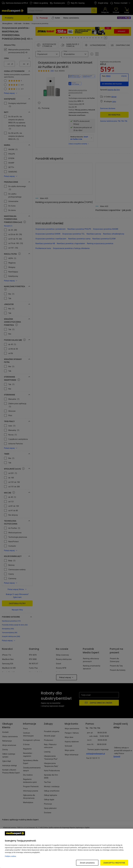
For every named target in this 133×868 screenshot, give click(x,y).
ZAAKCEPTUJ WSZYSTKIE (114, 863)
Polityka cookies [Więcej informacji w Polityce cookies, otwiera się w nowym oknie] (10, 856)
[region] (66, 848)
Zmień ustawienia (87, 863)
